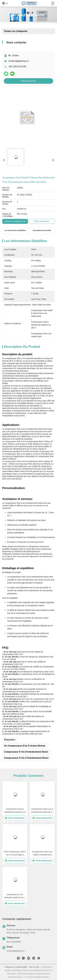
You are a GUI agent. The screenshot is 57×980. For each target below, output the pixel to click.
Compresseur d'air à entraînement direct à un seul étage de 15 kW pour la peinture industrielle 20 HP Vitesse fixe (15, 811)
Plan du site (34, 967)
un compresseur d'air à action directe (25, 746)
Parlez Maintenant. (29, 81)
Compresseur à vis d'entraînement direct (26, 752)
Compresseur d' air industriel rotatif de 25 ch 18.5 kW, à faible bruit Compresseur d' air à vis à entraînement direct (15, 896)
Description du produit (42, 230)
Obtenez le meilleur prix (15, 221)
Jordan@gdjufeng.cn (19, 61)
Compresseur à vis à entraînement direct (26, 758)
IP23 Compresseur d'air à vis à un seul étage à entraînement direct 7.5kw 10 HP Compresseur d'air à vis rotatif (15, 853)
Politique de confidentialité (16, 967)
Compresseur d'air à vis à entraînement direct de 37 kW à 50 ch (42, 811)
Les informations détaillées (15, 230)
